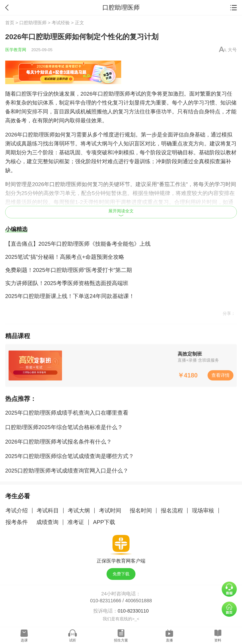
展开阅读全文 (121, 213)
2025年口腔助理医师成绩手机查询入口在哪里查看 (67, 413)
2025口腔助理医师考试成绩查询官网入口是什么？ (67, 471)
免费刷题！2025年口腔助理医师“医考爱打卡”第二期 (69, 270)
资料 (218, 640)
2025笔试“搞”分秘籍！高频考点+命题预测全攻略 (65, 257)
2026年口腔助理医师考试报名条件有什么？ (58, 442)
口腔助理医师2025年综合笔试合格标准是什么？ (64, 427)
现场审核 (203, 510)
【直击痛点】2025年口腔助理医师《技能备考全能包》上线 (78, 244)
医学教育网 (16, 50)
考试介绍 (17, 510)
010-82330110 (133, 611)
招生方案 (121, 640)
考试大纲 (79, 510)
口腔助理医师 (33, 23)
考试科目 (48, 510)
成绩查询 (47, 522)
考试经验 (61, 23)
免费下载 (121, 574)
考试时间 (110, 510)
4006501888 (139, 601)
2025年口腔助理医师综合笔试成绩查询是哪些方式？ (70, 456)
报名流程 (172, 510)
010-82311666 (106, 601)
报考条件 (17, 522)
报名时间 (141, 510)
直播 (169, 640)
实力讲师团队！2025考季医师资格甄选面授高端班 (67, 283)
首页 (10, 23)
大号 (232, 50)
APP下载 (104, 522)
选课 (24, 640)
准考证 (76, 522)
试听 (73, 640)
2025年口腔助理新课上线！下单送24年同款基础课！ (70, 296)
